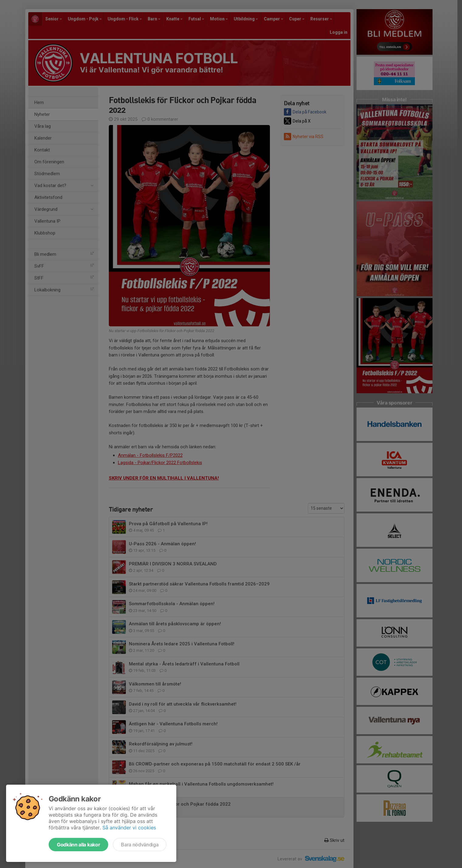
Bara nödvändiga (140, 845)
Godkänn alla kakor (78, 845)
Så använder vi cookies (129, 828)
